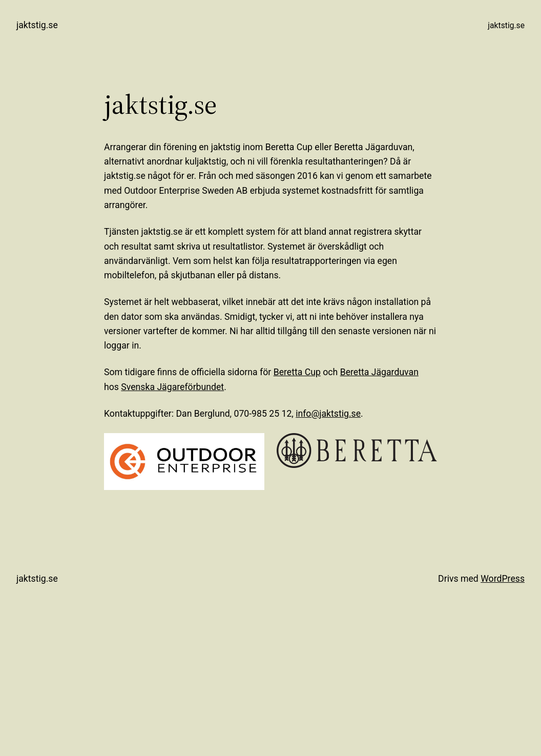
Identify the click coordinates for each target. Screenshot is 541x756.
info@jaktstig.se (328, 414)
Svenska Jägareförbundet (172, 387)
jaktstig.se (37, 25)
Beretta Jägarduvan (379, 372)
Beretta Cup (297, 372)
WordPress (503, 579)
